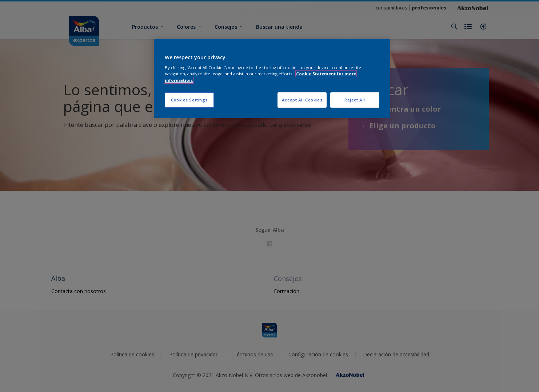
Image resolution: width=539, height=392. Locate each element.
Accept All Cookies (302, 100)
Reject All (355, 100)
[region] (272, 79)
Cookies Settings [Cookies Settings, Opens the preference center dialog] (189, 100)
